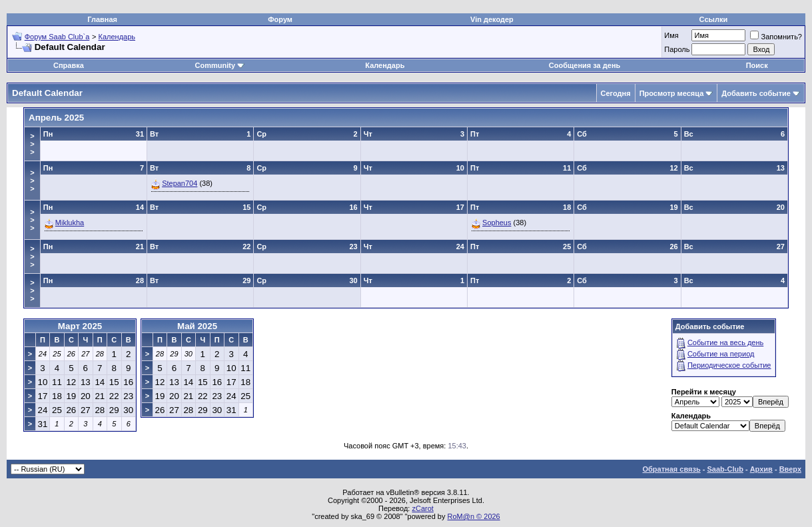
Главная (102, 19)
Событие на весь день (725, 342)
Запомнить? (776, 37)
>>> (32, 144)
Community (220, 65)
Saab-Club (725, 469)
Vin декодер (492, 19)
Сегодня (616, 93)
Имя (671, 35)
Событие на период (721, 354)
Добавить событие (756, 93)
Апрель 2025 (56, 118)
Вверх (790, 469)
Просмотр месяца (672, 93)
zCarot (422, 508)
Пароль (677, 49)
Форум (280, 19)
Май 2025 (197, 326)
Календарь (117, 37)
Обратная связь (672, 469)
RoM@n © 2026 (474, 516)
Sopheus (497, 223)
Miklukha (70, 223)
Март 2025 (80, 326)
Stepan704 (180, 183)
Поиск (757, 65)
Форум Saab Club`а (57, 37)
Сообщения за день (585, 65)
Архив (761, 469)
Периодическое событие (729, 365)
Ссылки (714, 19)
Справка (69, 65)
